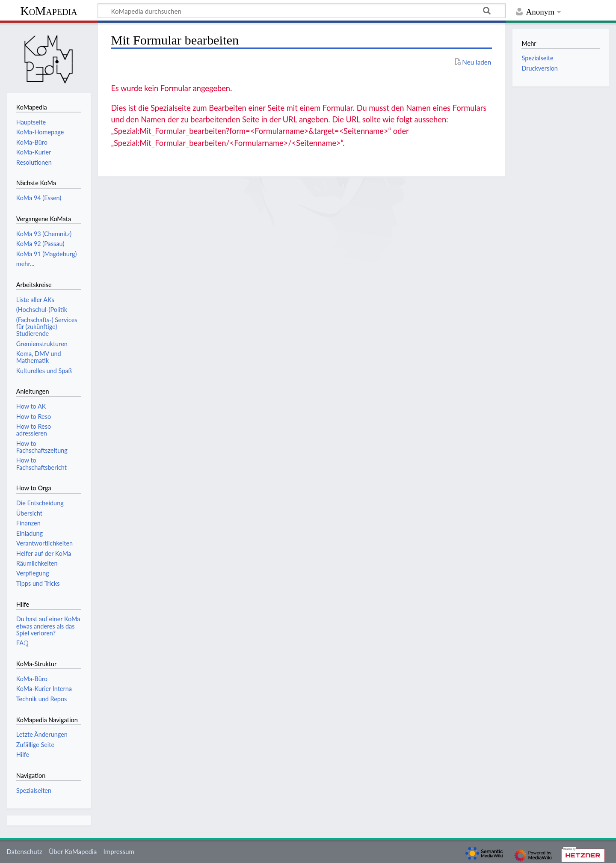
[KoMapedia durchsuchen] (302, 11)
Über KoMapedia (73, 851)
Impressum (119, 851)
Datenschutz (24, 851)
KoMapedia (49, 11)
